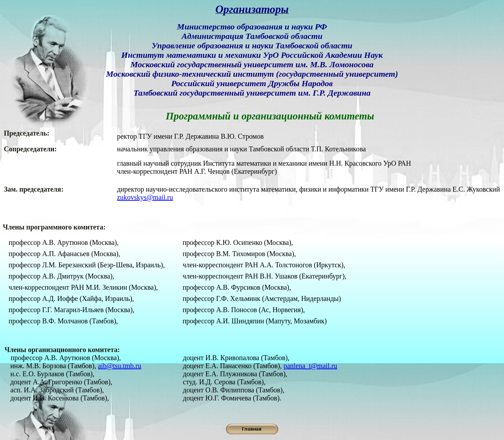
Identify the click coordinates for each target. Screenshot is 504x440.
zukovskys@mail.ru (145, 197)
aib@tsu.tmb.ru (120, 366)
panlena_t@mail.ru (310, 366)
